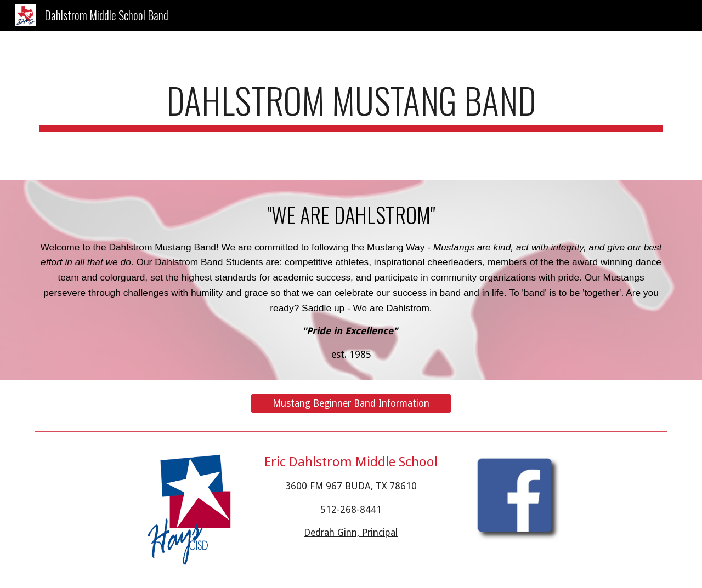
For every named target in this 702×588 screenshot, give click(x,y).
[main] (351, 105)
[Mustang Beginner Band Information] (351, 403)
